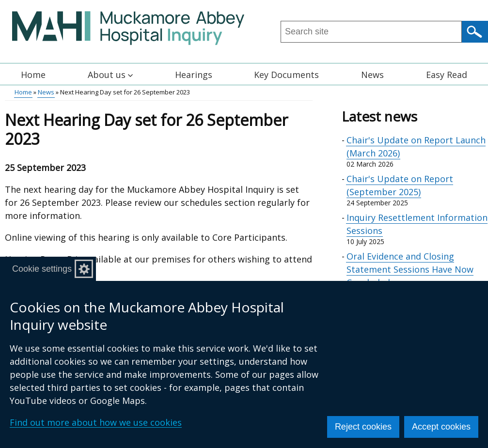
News (372, 75)
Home (33, 75)
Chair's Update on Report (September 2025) (400, 185)
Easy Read (447, 75)
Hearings (194, 75)
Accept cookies (441, 427)
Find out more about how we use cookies (96, 422)
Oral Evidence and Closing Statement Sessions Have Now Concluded (410, 269)
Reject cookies (363, 427)
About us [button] (110, 75)
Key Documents (286, 75)
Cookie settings (42, 269)
